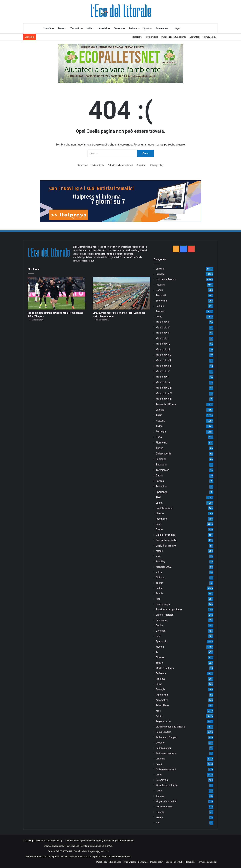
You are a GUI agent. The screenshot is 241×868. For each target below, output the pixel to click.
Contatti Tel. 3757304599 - (61, 851)
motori (159, 551)
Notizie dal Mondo (166, 279)
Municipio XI (163, 333)
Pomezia (161, 432)
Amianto (160, 679)
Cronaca (118, 28)
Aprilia (159, 448)
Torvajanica (162, 470)
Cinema (160, 657)
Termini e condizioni (207, 862)
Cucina (160, 625)
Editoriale (160, 759)
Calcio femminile (165, 535)
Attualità (103, 28)
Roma (61, 28)
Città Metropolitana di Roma (171, 727)
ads (158, 823)
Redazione (137, 37)
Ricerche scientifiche (167, 785)
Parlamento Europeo (166, 737)
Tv (157, 652)
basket (159, 583)
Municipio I (162, 339)
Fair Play (160, 562)
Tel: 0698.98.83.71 (125, 257)
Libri (158, 636)
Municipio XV (163, 355)
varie (158, 556)
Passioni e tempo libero (169, 609)
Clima (159, 684)
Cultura (160, 588)
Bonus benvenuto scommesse (116, 857)
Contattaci (195, 37)
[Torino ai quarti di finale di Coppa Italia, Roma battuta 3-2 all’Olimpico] (56, 293)
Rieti (158, 497)
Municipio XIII (164, 399)
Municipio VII (163, 361)
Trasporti (161, 295)
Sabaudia (161, 465)
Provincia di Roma (166, 404)
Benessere (161, 620)
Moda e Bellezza (165, 668)
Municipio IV (163, 344)
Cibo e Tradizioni (165, 615)
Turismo (160, 796)
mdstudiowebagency (54, 846)
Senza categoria (164, 807)
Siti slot (65, 857)
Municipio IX (163, 382)
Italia (89, 28)
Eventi (159, 764)
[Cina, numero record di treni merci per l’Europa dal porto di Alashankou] (121, 293)
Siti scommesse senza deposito (85, 857)
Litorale (47, 28)
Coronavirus (162, 780)
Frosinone (161, 519)
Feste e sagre (163, 604)
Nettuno (160, 421)
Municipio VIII (164, 388)
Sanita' (159, 775)
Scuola (159, 593)
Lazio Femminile (166, 546)
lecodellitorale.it (73, 841)
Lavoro (159, 791)
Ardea (159, 426)
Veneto (159, 817)
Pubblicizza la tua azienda (174, 37)
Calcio (159, 529)
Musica (160, 647)
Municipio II (162, 377)
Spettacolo (161, 641)
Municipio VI (163, 328)
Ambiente (161, 673)
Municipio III (163, 350)
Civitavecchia (163, 454)
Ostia (159, 437)
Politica (133, 28)
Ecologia (160, 689)
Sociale (160, 306)
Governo (160, 743)
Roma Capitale (163, 732)
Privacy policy (209, 37)
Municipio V (163, 371)
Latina (159, 503)
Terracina (161, 487)
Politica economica (166, 753)
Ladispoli (161, 459)
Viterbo (160, 513)
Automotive (162, 28)
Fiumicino (161, 443)
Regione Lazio (163, 721)
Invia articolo (152, 37)
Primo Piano (162, 705)
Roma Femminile (166, 540)
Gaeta (159, 476)
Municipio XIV (164, 393)
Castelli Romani (164, 508)
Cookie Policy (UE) (174, 862)
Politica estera (163, 748)
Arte (158, 599)
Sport (146, 28)
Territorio (75, 28)
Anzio (159, 415)
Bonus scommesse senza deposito (43, 857)
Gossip (160, 290)
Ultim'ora (160, 269)
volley (159, 572)
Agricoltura (162, 695)
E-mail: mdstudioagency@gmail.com (91, 851)
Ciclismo (161, 578)
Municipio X (163, 322)
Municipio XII (163, 366)
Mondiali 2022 (164, 567)
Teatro (159, 663)
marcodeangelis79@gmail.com (119, 841)
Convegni (161, 631)
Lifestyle (160, 812)
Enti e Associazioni (166, 769)
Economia (161, 301)
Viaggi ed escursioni (166, 801)
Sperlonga (162, 492)
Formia (160, 481)
